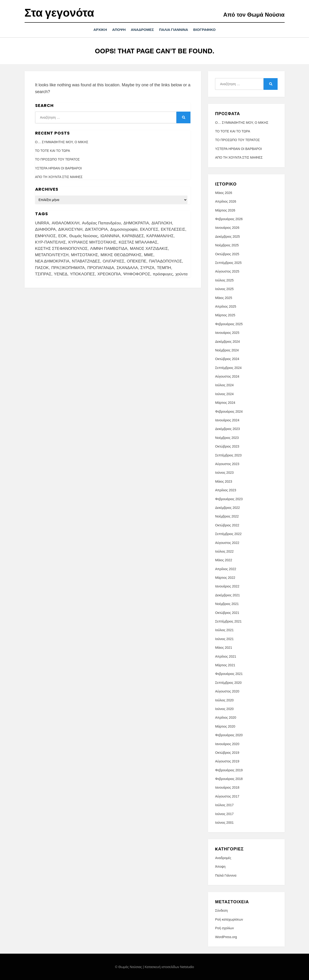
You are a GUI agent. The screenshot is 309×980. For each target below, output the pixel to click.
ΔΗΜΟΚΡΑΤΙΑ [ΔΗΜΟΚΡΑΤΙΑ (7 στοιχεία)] (136, 223)
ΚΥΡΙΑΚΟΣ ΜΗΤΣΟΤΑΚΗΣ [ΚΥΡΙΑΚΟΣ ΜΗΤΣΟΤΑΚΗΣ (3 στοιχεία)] (92, 242)
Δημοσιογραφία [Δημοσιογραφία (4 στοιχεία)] (124, 229)
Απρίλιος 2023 (226, 490)
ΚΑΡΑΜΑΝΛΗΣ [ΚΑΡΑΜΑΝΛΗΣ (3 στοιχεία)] (160, 236)
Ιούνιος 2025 (224, 289)
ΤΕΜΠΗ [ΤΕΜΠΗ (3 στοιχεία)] (164, 268)
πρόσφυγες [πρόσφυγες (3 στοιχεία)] (163, 274)
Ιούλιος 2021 (224, 630)
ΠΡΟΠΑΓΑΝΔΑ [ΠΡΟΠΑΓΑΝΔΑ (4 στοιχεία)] (101, 268)
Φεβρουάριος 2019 (229, 770)
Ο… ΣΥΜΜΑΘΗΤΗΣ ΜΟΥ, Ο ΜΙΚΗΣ (62, 142)
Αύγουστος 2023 (227, 464)
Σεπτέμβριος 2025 (228, 262)
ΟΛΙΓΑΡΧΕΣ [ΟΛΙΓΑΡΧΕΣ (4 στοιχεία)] (114, 261)
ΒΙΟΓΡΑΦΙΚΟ (209, 30)
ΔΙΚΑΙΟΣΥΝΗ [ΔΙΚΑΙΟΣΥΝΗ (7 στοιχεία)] (70, 229)
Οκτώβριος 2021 (227, 612)
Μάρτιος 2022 (225, 578)
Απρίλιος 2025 (226, 306)
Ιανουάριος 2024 (227, 420)
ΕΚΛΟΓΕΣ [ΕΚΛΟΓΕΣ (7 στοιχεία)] (149, 229)
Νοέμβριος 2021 (227, 604)
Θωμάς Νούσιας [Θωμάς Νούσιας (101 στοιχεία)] (83, 236)
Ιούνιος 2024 (224, 394)
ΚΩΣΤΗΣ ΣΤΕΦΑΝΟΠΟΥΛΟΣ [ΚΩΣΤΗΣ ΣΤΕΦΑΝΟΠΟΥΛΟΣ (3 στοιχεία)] (61, 248)
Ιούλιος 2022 (224, 551)
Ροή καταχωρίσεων (229, 919)
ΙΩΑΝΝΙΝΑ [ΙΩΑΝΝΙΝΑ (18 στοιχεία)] (110, 236)
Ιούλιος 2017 (224, 805)
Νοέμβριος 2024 (227, 350)
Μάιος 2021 (223, 648)
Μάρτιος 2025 (225, 315)
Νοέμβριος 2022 (227, 516)
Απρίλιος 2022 (226, 569)
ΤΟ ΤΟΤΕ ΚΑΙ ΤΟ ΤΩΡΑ (53, 150)
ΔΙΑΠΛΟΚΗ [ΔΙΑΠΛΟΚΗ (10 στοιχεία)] (162, 223)
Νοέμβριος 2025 (227, 245)
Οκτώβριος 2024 (227, 359)
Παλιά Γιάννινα (176, 30)
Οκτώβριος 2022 (227, 525)
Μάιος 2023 (223, 481)
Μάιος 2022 (223, 560)
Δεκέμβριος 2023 (227, 429)
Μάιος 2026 (223, 193)
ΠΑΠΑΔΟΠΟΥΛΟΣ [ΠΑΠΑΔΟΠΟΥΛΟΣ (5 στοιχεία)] (165, 261)
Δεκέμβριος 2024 (227, 341)
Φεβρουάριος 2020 (229, 735)
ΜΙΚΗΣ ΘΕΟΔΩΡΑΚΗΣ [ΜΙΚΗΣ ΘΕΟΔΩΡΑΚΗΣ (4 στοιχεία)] (121, 255)
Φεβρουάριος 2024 (229, 411)
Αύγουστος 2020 (227, 691)
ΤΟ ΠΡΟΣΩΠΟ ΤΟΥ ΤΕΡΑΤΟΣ (58, 159)
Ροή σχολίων (224, 928)
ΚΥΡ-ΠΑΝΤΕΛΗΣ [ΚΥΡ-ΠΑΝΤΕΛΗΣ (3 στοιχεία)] (50, 242)
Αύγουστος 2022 (227, 543)
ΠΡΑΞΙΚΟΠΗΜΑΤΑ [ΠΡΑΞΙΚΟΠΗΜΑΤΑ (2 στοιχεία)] (68, 268)
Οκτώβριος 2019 (227, 752)
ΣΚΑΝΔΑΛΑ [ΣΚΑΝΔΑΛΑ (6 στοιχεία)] (127, 268)
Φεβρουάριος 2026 (229, 219)
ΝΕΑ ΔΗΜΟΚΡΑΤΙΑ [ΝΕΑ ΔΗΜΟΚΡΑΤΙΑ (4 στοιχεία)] (52, 261)
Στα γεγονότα (59, 13)
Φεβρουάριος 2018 (229, 779)
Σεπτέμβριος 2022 (228, 534)
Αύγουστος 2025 (227, 271)
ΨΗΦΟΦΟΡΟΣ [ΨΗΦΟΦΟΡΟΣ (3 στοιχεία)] (137, 274)
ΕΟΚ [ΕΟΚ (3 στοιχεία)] (63, 236)
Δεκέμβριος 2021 (227, 595)
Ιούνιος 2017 (224, 814)
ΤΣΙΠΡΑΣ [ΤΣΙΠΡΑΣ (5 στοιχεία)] (43, 274)
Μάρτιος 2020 (225, 726)
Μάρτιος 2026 (225, 210)
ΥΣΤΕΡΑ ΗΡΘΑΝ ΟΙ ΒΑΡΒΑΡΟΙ (59, 168)
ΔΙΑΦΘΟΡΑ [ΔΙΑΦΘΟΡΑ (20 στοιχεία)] (45, 229)
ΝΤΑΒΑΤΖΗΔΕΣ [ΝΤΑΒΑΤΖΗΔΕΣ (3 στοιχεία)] (86, 261)
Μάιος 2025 (223, 298)
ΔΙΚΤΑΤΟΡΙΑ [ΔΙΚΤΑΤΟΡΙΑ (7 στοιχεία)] (96, 229)
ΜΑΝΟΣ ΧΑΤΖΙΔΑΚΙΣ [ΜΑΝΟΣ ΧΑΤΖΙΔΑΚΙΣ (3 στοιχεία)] (149, 248)
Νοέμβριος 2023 (227, 437)
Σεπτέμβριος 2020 (228, 682)
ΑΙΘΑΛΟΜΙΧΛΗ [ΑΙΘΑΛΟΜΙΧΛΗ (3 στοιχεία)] (66, 223)
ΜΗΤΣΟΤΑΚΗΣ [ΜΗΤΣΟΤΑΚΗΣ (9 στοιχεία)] (84, 255)
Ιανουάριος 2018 (227, 787)
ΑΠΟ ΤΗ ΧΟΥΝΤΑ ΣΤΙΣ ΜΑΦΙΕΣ (59, 177)
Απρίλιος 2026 (226, 201)
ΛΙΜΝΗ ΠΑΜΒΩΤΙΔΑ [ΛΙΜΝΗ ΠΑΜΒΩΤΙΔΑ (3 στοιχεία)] (109, 248)
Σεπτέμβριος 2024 (228, 368)
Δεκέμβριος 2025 (227, 236)
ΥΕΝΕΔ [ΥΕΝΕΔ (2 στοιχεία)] (61, 274)
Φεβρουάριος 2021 (229, 674)
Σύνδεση (221, 911)
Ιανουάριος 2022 (227, 586)
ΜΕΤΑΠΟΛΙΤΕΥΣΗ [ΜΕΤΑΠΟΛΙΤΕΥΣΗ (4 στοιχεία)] (52, 255)
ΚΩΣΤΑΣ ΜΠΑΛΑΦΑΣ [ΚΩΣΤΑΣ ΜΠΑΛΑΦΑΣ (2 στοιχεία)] (138, 242)
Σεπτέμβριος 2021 (228, 621)
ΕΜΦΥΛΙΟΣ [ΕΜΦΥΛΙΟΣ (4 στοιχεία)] (45, 236)
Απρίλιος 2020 (226, 718)
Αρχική (96, 30)
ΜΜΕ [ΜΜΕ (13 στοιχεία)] (149, 255)
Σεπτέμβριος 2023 (228, 455)
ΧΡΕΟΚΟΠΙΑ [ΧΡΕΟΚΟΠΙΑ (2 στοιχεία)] (109, 274)
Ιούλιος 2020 (224, 700)
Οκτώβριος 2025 (227, 254)
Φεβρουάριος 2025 (229, 324)
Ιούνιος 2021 (224, 639)
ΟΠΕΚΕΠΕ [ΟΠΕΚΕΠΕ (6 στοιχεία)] (137, 261)
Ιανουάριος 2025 (227, 333)
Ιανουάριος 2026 (227, 228)
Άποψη (117, 30)
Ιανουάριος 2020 (227, 744)
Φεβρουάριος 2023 (229, 499)
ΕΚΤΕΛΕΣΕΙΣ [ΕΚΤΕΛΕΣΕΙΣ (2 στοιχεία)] (173, 229)
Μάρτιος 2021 (225, 665)
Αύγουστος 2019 (227, 761)
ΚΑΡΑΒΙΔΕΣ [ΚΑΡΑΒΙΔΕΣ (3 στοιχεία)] (133, 236)
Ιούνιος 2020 (224, 709)
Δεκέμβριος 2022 (227, 507)
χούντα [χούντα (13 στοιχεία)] (182, 274)
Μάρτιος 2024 (225, 403)
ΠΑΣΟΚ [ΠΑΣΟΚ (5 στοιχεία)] (42, 268)
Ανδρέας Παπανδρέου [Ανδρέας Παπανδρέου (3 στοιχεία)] (101, 223)
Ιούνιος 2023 (224, 473)
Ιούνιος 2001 (224, 822)
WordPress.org (226, 937)
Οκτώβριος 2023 (227, 446)
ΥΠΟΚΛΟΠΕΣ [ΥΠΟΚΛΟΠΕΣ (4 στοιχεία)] (82, 274)
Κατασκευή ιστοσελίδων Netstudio (169, 967)
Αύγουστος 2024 (227, 376)
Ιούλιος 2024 (224, 385)
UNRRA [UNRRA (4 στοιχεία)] (42, 223)
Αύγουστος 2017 (227, 796)
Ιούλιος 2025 (224, 280)
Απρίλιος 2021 (226, 656)
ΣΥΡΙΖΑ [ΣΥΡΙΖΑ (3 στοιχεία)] (147, 268)
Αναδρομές (143, 30)
